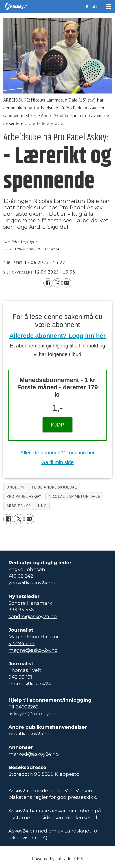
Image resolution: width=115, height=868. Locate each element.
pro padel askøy (24, 496)
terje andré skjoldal (54, 487)
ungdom (15, 487)
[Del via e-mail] (67, 283)
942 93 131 (20, 677)
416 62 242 (21, 576)
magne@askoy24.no (33, 650)
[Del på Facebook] (48, 283)
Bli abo (92, 6)
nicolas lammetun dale (74, 496)
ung (42, 506)
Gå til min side (57, 462)
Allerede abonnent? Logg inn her (57, 336)
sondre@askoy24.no (33, 616)
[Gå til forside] (16, 6)
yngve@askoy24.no (32, 583)
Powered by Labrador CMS (58, 859)
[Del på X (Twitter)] (57, 283)
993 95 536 (21, 610)
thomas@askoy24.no (33, 684)
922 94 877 (21, 643)
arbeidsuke (19, 506)
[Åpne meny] (109, 6)
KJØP (57, 425)
